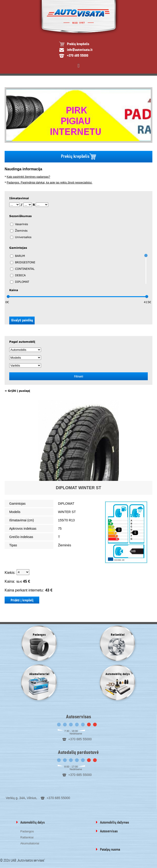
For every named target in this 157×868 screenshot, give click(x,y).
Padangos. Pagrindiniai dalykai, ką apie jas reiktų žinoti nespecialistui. (50, 183)
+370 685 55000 (78, 56)
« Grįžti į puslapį (17, 391)
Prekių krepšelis (78, 44)
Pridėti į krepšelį (22, 600)
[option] (78, 115)
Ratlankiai (27, 837)
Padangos (27, 831)
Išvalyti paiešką (22, 320)
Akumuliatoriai (30, 843)
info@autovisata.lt (80, 50)
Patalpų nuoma (110, 849)
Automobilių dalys (33, 822)
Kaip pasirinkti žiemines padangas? (28, 177)
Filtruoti (79, 376)
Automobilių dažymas (115, 822)
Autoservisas (109, 831)
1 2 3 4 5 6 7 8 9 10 (23, 572)
